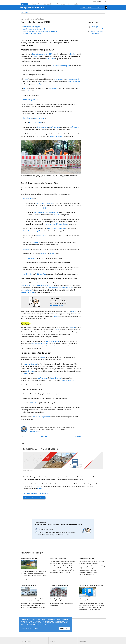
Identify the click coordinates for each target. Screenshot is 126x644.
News (70, 4)
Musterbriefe (35, 4)
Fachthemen (61, 4)
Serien (76, 4)
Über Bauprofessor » (35, 431)
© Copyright (78, 436)
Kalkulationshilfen (48, 4)
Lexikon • (23, 12)
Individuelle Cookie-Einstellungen (30, 628)
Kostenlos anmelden (97, 2)
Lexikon (24, 4)
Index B (27, 12)
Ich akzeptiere (64, 628)
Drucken (44, 436)
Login (105, 2)
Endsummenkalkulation (45, 529)
